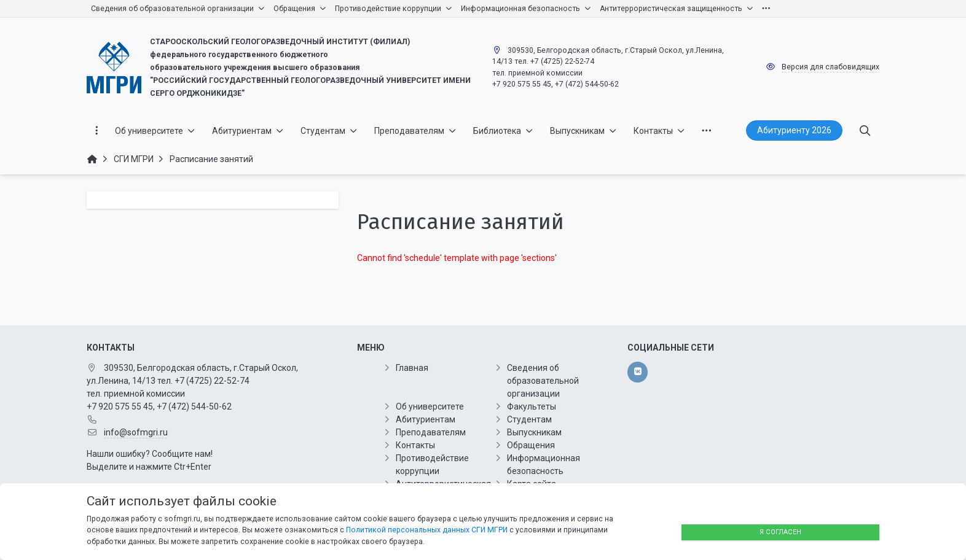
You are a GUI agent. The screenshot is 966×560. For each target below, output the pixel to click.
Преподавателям (431, 432)
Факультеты (532, 406)
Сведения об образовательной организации (543, 381)
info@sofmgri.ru (136, 432)
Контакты (415, 445)
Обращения (531, 445)
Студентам (529, 419)
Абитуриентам (426, 419)
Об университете (430, 406)
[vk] (638, 372)
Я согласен (780, 532)
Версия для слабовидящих (831, 67)
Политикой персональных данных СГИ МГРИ (427, 530)
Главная (412, 368)
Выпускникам (534, 432)
